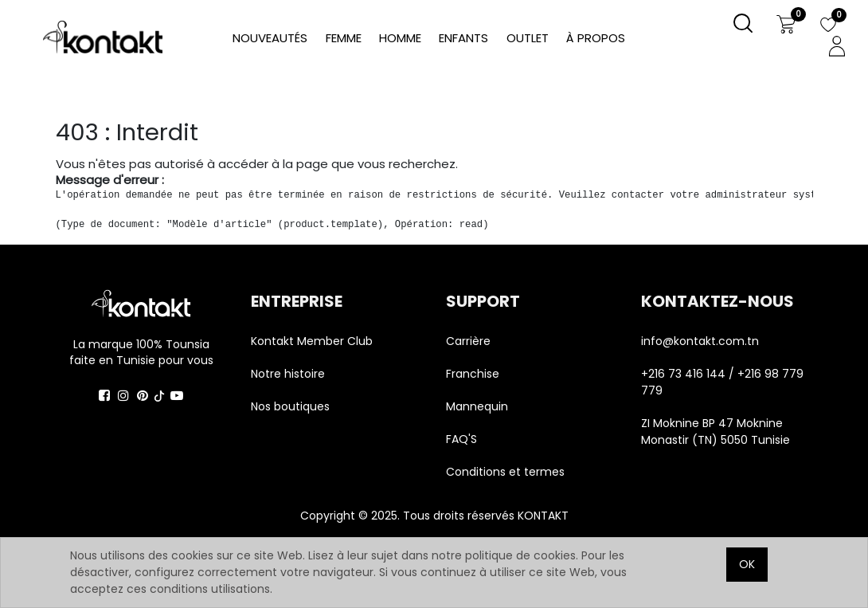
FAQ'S (461, 439)
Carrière (468, 341)
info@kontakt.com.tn (702, 341)
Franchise (473, 374)
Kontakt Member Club (312, 341)
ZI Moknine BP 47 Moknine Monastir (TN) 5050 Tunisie (716, 431)
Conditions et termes (505, 472)
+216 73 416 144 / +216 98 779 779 (722, 382)
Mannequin (479, 406)
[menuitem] (596, 39)
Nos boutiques (290, 406)
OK (747, 564)
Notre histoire (288, 374)
